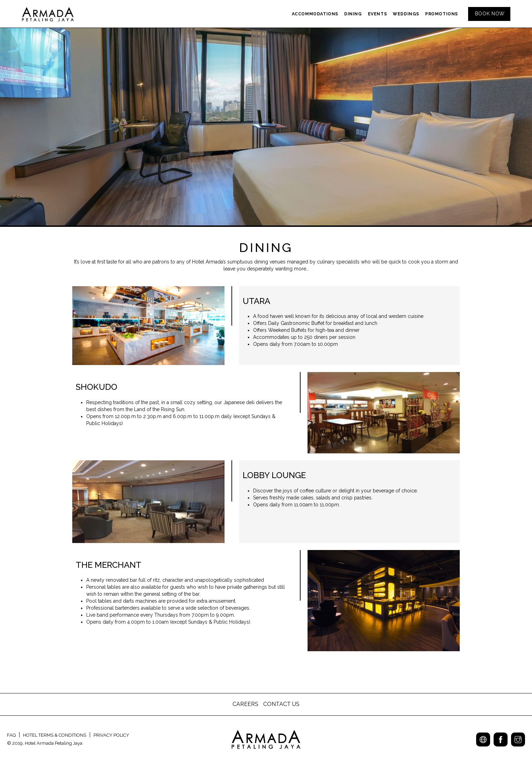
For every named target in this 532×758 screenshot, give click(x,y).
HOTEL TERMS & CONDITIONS (55, 735)
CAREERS (246, 704)
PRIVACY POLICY (111, 735)
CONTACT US (281, 704)
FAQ (11, 735)
